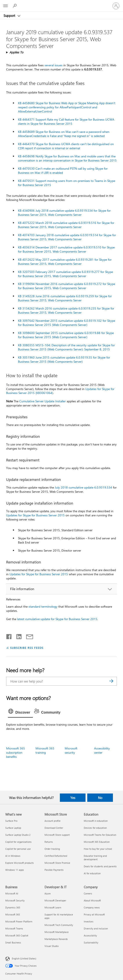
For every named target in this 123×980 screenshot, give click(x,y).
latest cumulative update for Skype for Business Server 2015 (57, 619)
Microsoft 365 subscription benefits (16, 752)
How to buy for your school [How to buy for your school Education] (98, 849)
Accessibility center (102, 750)
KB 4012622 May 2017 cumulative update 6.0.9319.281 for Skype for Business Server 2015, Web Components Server (65, 262)
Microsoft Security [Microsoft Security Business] (15, 900)
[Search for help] (15, 6)
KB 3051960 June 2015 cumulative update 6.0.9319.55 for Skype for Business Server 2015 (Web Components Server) (64, 359)
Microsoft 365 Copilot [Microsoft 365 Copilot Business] (17, 935)
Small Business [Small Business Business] (13, 942)
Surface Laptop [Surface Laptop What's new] (13, 828)
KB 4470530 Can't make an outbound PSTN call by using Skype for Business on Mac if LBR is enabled (63, 171)
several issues (53, 65)
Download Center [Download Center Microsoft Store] (54, 828)
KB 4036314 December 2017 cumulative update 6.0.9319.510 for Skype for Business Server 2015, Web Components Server (66, 249)
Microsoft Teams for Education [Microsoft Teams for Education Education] (100, 835)
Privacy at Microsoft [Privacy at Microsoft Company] (94, 914)
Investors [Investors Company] (89, 921)
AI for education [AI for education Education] (92, 873)
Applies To (16, 52)
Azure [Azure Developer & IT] (48, 893)
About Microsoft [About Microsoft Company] (92, 900)
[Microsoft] (61, 3)
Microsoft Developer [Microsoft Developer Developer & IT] (55, 900)
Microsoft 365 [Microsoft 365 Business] (13, 914)
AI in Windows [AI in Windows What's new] (13, 856)
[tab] (20, 713)
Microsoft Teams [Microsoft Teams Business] (14, 928)
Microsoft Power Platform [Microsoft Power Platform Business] (19, 921)
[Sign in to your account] (116, 6)
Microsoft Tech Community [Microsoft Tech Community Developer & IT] (59, 925)
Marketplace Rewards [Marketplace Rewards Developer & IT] (56, 939)
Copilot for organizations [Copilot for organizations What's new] (18, 842)
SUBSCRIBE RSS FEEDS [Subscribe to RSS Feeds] (27, 648)
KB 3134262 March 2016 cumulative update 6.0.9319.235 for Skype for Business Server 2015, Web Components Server (66, 310)
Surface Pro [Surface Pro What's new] (11, 821)
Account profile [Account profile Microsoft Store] (53, 821)
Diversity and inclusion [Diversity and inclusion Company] (96, 928)
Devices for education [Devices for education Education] (95, 828)
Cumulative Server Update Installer (43, 401)
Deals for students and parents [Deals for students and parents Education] (100, 866)
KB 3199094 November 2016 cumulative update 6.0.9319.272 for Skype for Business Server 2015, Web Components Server (67, 286)
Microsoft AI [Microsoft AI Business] (12, 893)
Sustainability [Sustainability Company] (91, 942)
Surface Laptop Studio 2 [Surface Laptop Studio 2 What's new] (18, 835)
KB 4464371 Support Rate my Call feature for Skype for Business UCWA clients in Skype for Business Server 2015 (66, 121)
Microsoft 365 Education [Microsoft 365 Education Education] (97, 842)
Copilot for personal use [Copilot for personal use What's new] (18, 849)
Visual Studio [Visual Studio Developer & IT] (52, 946)
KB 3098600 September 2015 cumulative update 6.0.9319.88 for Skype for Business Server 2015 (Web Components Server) (66, 335)
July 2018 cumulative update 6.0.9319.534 (83, 487)
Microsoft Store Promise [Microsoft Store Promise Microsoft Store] (57, 863)
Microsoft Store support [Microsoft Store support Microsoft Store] (57, 835)
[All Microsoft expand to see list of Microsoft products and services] (5, 6)
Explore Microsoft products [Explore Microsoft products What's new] (20, 863)
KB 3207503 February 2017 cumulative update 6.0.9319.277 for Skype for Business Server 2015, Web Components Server (65, 274)
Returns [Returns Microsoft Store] (49, 842)
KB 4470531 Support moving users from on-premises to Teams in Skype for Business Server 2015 (67, 183)
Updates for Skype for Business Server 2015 (35, 515)
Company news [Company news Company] (92, 907)
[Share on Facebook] (9, 636)
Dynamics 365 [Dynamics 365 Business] (13, 907)
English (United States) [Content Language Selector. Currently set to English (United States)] (24, 958)
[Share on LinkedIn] (17, 636)
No (100, 798)
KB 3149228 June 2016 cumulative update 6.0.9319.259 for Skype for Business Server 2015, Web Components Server (65, 298)
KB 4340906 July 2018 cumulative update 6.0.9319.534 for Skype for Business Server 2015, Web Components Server (64, 213)
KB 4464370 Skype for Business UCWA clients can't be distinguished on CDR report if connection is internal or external (66, 146)
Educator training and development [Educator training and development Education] (95, 858)
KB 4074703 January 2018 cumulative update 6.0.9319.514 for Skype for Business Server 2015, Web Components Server (67, 237)
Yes (73, 798)
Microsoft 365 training (45, 750)
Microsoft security (71, 750)
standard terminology (43, 606)
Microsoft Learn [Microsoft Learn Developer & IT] (53, 907)
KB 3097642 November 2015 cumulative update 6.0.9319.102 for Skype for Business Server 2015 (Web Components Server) (67, 323)
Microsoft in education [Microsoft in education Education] (96, 821)
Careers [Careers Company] (88, 893)
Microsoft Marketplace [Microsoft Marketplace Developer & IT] (57, 932)
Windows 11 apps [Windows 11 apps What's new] (15, 870)
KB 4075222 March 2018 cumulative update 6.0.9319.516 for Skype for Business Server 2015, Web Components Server (66, 225)
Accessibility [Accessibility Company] (90, 935)
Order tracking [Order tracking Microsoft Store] (52, 849)
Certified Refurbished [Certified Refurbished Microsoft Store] (56, 856)
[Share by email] (28, 636)
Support (10, 16)
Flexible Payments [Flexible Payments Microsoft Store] (54, 870)
